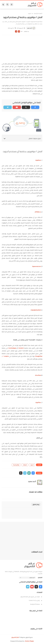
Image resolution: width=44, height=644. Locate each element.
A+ (19, 31)
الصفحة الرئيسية (38, 13)
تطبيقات (25, 465)
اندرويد (30, 13)
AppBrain (38, 160)
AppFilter (38, 402)
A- (16, 31)
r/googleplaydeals (36, 310)
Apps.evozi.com (37, 266)
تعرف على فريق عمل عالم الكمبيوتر (31, 597)
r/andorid (21, 348)
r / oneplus (5, 356)
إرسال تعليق (36, 504)
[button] (33, 473)
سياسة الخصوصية (36, 604)
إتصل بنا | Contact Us (36, 600)
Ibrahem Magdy (29, 641)
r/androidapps (12, 348)
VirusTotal (38, 375)
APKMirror (38, 212)
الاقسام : (40, 578)
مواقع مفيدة (16, 465)
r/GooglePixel (38, 356)
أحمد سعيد (29, 28)
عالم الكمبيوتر (15, 637)
